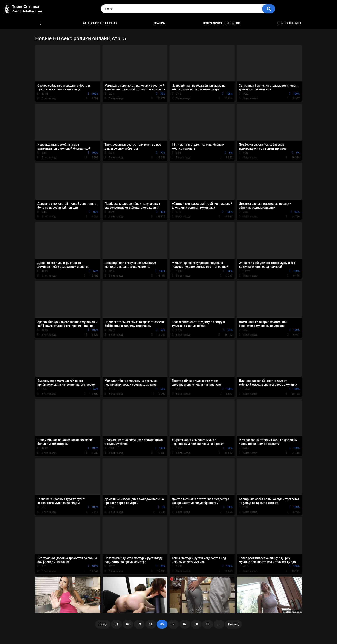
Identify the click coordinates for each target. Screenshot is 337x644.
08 (196, 624)
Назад (103, 624)
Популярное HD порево (222, 23)
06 (173, 624)
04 (151, 624)
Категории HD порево (100, 23)
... (219, 624)
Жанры (160, 23)
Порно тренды (289, 23)
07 (185, 624)
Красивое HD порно (41, 23)
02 (128, 624)
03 (139, 624)
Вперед (233, 624)
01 (116, 624)
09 (208, 624)
